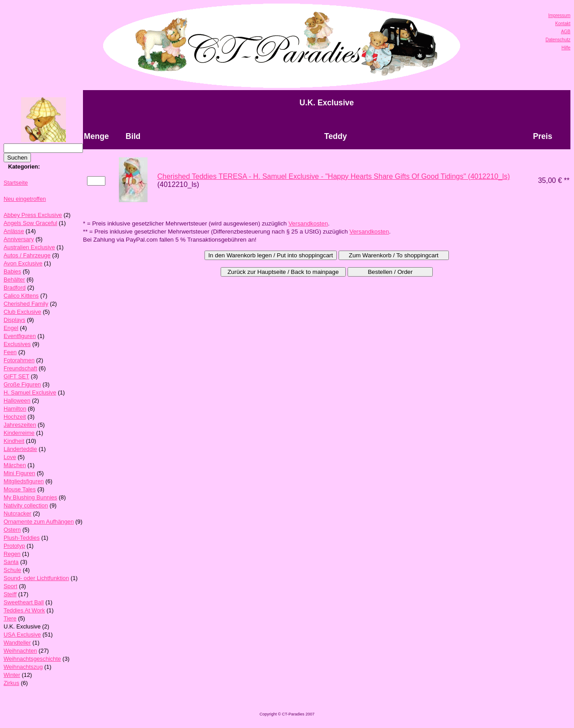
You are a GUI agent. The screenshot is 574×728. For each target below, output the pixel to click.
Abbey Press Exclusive (33, 215)
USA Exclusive (22, 635)
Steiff (10, 594)
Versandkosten (308, 223)
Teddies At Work (24, 610)
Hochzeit (15, 417)
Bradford (15, 288)
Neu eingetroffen (25, 199)
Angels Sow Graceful (30, 223)
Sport (11, 586)
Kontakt (563, 24)
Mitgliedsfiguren (24, 481)
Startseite (16, 183)
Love (10, 457)
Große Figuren (22, 384)
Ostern (12, 530)
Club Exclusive (22, 312)
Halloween (17, 401)
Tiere (10, 618)
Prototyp (14, 546)
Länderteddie (20, 449)
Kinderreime (19, 433)
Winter (12, 675)
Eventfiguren (20, 336)
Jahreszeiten (20, 425)
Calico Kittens (21, 296)
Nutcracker (17, 513)
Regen (12, 554)
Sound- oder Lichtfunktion (36, 578)
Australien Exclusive (29, 247)
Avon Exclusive (23, 263)
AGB (566, 32)
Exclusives (17, 344)
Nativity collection (26, 505)
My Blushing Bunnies (30, 497)
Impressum (559, 15)
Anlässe (14, 231)
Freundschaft (20, 368)
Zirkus (11, 683)
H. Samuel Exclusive (30, 392)
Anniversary (19, 239)
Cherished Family (26, 304)
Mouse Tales (20, 489)
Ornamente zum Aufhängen (39, 522)
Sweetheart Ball (24, 602)
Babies (12, 271)
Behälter (14, 279)
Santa (11, 562)
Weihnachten (20, 651)
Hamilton (15, 409)
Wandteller (17, 643)
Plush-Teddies (22, 538)
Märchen (15, 465)
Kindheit (14, 441)
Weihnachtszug (23, 667)
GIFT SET (16, 376)
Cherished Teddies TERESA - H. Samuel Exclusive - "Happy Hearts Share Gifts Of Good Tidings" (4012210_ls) (334, 176)
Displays (14, 320)
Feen (10, 352)
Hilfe (566, 48)
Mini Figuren (19, 473)
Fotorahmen (19, 360)
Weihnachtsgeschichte (32, 659)
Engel (11, 328)
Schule (12, 570)
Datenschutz (558, 40)
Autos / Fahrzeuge (27, 255)
